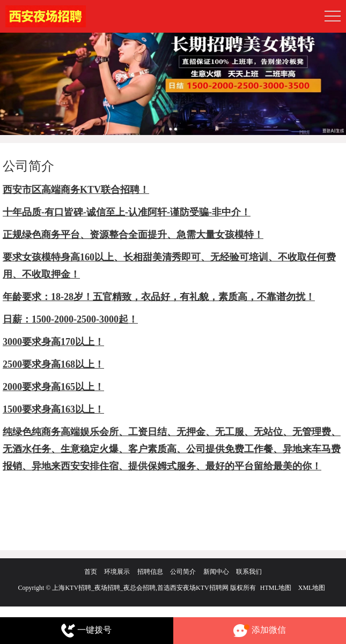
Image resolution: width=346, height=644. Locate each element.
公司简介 (183, 572)
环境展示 (117, 572)
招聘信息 (150, 572)
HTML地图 (276, 588)
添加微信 (260, 631)
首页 (91, 572)
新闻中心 (216, 572)
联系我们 (249, 572)
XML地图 (312, 588)
